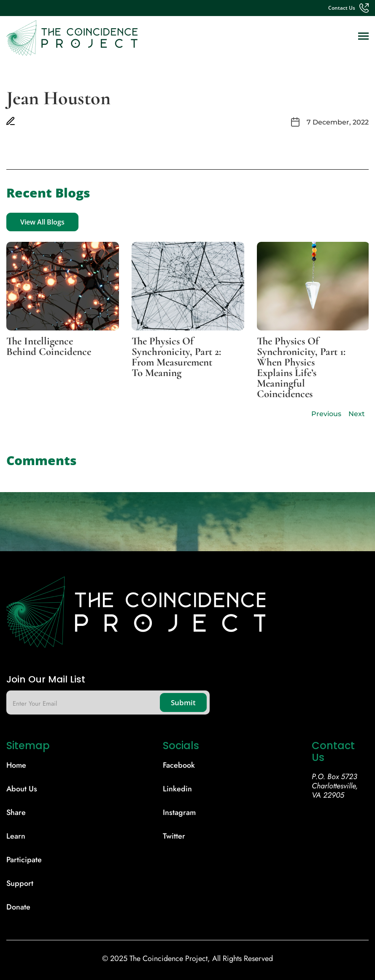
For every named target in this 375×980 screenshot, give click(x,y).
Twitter (174, 836)
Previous (326, 414)
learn (16, 836)
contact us (342, 8)
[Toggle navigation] (363, 37)
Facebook (179, 765)
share (16, 812)
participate (24, 860)
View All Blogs (42, 222)
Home (16, 765)
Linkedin (177, 789)
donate (18, 907)
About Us (22, 789)
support (20, 883)
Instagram (179, 812)
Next (357, 414)
